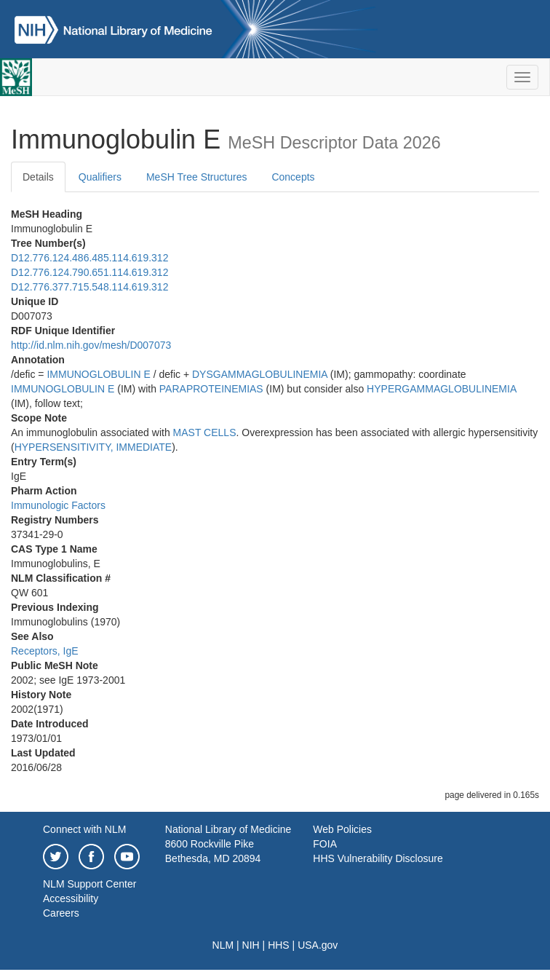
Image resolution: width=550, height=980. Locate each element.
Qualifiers (100, 177)
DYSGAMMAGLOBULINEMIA (260, 374)
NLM (223, 945)
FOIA (325, 844)
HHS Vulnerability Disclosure (378, 858)
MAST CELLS (205, 432)
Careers (61, 913)
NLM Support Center (89, 884)
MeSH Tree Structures (197, 177)
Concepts (293, 177)
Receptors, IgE (45, 651)
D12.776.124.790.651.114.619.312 (89, 272)
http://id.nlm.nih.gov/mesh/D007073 (91, 345)
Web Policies (342, 829)
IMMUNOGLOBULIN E (98, 374)
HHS (279, 945)
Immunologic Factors (58, 505)
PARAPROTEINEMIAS (211, 389)
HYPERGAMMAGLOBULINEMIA (441, 389)
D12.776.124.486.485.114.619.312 (89, 258)
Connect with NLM (84, 829)
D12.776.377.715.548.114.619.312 (89, 287)
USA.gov (318, 945)
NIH (251, 945)
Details (38, 177)
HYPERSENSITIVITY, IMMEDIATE (93, 447)
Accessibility (71, 898)
